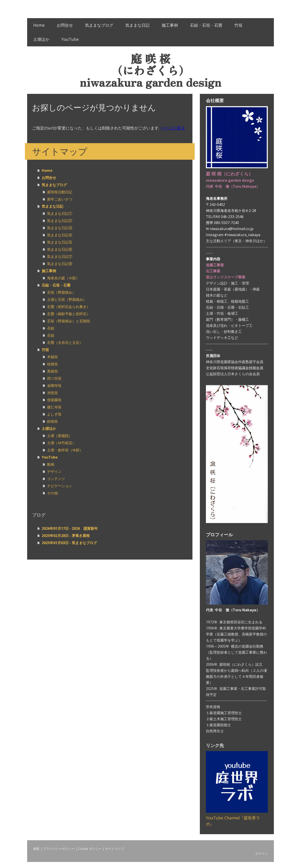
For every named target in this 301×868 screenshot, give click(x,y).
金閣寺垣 (54, 386)
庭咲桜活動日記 (60, 192)
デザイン (54, 472)
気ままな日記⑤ (60, 242)
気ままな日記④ (60, 235)
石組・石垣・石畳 (206, 25)
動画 (51, 464)
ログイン (262, 853)
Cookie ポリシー (90, 849)
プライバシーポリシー (59, 849)
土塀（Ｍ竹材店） (61, 443)
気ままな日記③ (60, 228)
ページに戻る (173, 128)
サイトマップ (115, 849)
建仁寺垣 (54, 407)
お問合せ (65, 25)
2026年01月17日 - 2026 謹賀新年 (70, 528)
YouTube (70, 39)
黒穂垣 (52, 371)
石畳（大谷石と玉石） (65, 342)
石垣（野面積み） (61, 292)
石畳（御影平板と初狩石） (69, 314)
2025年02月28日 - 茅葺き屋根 (66, 536)
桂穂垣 (52, 364)
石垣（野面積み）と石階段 (69, 321)
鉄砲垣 (52, 421)
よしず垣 (54, 414)
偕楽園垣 (54, 400)
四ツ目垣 (54, 378)
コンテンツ (56, 479)
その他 (52, 493)
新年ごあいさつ (60, 199)
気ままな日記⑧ (60, 264)
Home (39, 25)
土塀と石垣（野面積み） (67, 299)
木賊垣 (52, 357)
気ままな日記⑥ (60, 249)
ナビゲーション (60, 486)
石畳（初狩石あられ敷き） (69, 307)
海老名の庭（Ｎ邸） (63, 278)
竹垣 (238, 25)
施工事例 (170, 25)
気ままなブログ (99, 25)
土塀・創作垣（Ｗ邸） (65, 450)
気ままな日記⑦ (60, 256)
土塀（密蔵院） (60, 436)
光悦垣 (52, 393)
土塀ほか (41, 39)
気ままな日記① (60, 213)
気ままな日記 (137, 25)
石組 (51, 328)
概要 (36, 849)
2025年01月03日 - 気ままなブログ (69, 543)
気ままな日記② (60, 221)
